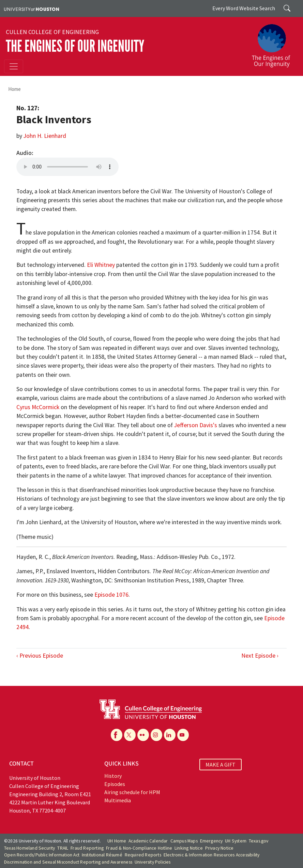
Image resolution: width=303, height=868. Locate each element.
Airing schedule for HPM (132, 792)
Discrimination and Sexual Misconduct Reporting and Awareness (68, 862)
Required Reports (143, 855)
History (113, 776)
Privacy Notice (219, 848)
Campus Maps (184, 841)
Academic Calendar (148, 841)
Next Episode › (260, 656)
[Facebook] (117, 735)
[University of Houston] (32, 9)
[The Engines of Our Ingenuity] (274, 43)
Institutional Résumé (102, 855)
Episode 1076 (111, 595)
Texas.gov (259, 841)
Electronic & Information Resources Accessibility (212, 855)
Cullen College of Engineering (52, 32)
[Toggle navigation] (14, 66)
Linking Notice (189, 848)
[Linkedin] (170, 735)
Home (14, 89)
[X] (130, 735)
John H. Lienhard (45, 136)
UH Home (117, 841)
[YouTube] (183, 735)
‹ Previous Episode (40, 656)
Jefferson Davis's (196, 425)
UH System (236, 841)
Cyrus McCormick (38, 407)
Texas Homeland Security (30, 848)
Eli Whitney (101, 265)
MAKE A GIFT (221, 765)
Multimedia (118, 800)
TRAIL (63, 848)
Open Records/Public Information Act (42, 855)
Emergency (211, 841)
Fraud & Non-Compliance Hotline (139, 848)
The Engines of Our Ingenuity (75, 46)
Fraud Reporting (87, 848)
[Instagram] (156, 735)
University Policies (153, 862)
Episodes (115, 784)
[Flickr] (143, 735)
